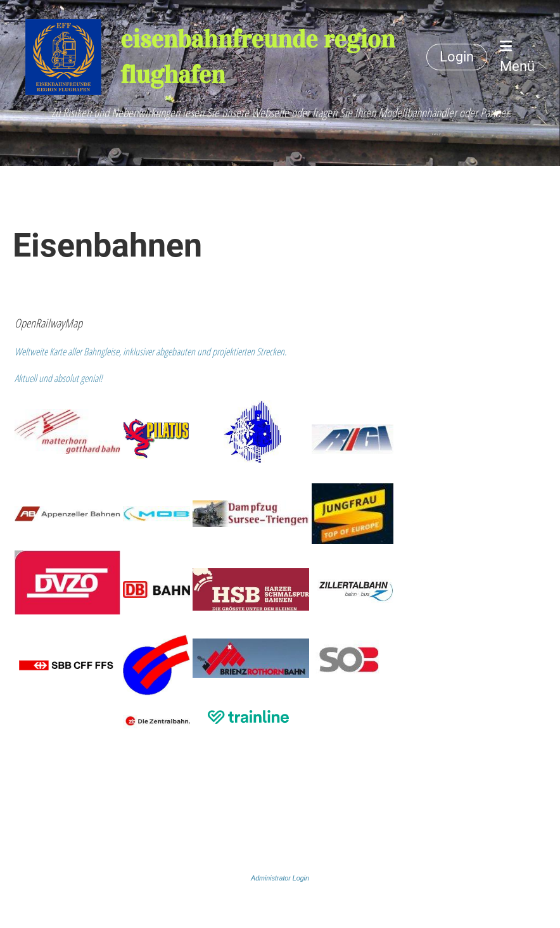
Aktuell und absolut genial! (59, 378)
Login (457, 57)
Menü (517, 57)
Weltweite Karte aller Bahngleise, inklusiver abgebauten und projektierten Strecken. (150, 352)
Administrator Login (280, 878)
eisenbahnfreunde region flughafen (258, 57)
